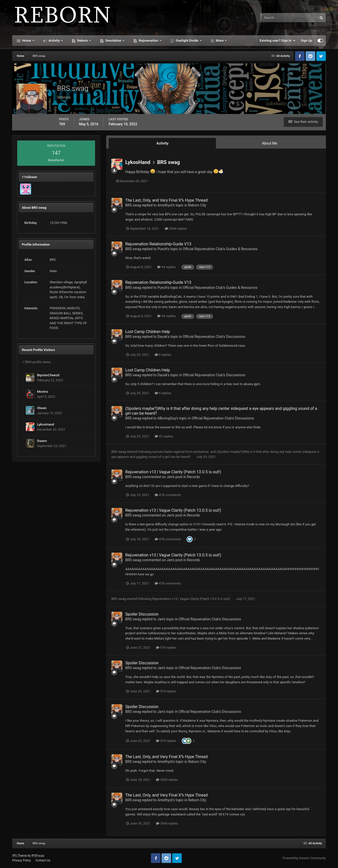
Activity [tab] (163, 143)
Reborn (83, 41)
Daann (42, 441)
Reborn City (197, 205)
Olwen (42, 408)
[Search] (273, 18)
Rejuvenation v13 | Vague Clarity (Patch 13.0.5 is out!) (173, 472)
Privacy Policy (21, 860)
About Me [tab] (269, 143)
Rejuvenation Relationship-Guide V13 (158, 244)
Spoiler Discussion (142, 614)
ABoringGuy (167, 418)
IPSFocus (38, 856)
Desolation (113, 41)
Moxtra (42, 391)
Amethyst (165, 205)
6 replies (163, 355)
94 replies (166, 267)
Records (194, 477)
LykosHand (45, 424)
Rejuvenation (149, 41)
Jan (169, 477)
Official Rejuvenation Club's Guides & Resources (220, 249)
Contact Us (43, 860)
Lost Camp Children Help (148, 332)
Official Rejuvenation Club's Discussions (214, 337)
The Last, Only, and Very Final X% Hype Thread (166, 200)
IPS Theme (19, 856)
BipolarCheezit (48, 375)
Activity (54, 41)
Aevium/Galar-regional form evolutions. (181, 452)
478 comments (168, 495)
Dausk (162, 337)
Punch (162, 249)
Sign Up (306, 41)
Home (26, 41)
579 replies (166, 648)
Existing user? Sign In (277, 41)
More (220, 41)
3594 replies (176, 229)
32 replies (164, 436)
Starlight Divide (187, 41)
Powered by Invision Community (304, 858)
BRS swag (169, 162)
